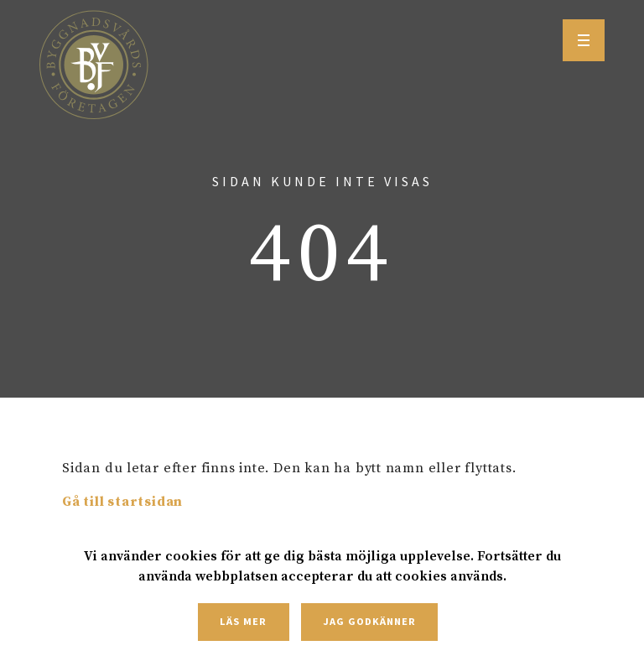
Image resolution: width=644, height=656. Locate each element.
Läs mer (243, 621)
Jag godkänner (369, 621)
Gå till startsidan (122, 502)
